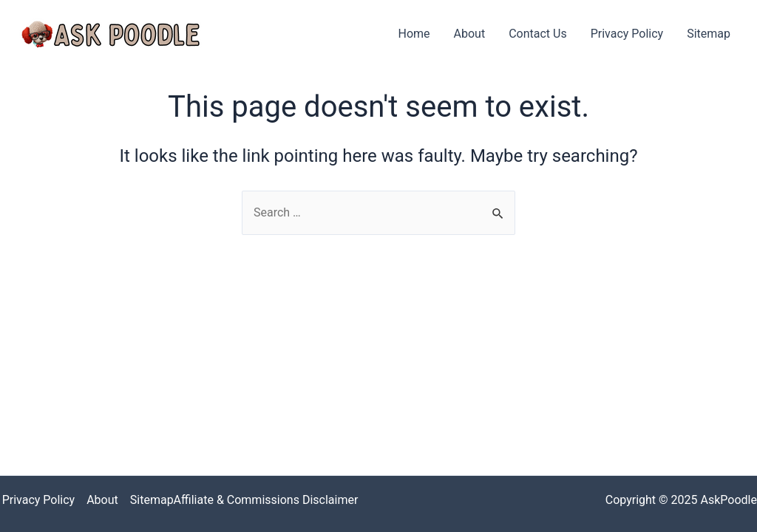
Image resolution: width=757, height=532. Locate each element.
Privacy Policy (627, 34)
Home (414, 34)
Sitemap (709, 34)
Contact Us (538, 34)
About (470, 34)
